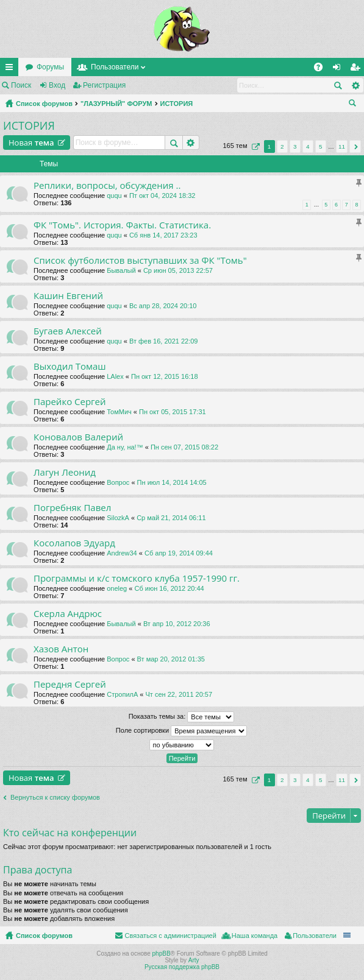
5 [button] (321, 146)
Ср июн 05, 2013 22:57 (178, 270)
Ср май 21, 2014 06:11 (171, 518)
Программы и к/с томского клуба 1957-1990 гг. (137, 578)
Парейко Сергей (70, 402)
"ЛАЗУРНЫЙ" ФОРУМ (116, 104)
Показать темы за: (182, 717)
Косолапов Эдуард (74, 543)
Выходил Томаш (70, 366)
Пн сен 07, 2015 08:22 (184, 447)
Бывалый (121, 270)
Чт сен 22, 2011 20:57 (179, 694)
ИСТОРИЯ (177, 104)
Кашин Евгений (68, 296)
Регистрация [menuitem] (357, 69)
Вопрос (118, 482)
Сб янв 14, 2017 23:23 (163, 235)
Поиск (21, 85)
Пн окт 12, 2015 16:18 (165, 376)
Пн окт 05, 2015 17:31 (173, 412)
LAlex (115, 376)
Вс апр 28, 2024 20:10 (163, 306)
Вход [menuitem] (339, 69)
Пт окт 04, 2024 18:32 (162, 196)
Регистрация (104, 85)
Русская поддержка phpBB (182, 967)
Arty (194, 960)
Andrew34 (122, 553)
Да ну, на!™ (125, 447)
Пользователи (115, 67)
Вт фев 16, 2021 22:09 (164, 341)
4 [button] (308, 146)
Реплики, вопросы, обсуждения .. (107, 185)
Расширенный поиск (355, 85)
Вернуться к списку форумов (55, 797)
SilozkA (118, 518)
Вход (57, 85)
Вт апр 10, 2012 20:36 (177, 624)
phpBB (162, 954)
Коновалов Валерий (78, 437)
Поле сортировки (181, 731)
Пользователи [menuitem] (315, 936)
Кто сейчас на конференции (70, 833)
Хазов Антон (61, 649)
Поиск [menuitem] (355, 105)
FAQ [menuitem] (322, 69)
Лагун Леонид (65, 472)
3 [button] (295, 146)
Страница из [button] (254, 146)
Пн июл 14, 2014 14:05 (172, 482)
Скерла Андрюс (68, 614)
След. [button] (355, 146)
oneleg (117, 588)
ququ (114, 196)
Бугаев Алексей (68, 331)
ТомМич (119, 412)
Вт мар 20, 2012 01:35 (171, 659)
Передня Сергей (70, 684)
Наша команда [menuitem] (255, 936)
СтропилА (122, 694)
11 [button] (342, 146)
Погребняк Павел (72, 508)
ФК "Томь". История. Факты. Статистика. (122, 225)
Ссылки (12, 69)
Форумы (50, 67)
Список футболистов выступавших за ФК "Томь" (140, 260)
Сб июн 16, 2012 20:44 (169, 588)
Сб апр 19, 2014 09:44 (179, 553)
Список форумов (44, 104)
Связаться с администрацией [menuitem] (170, 936)
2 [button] (282, 146)
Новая (31, 143)
